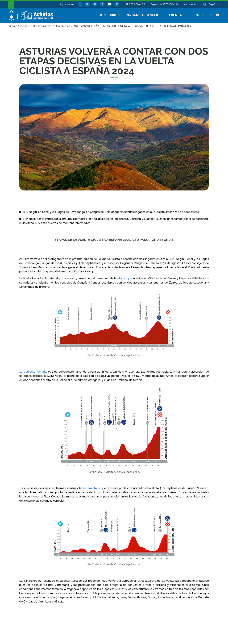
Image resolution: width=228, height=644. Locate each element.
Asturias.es (190, 4)
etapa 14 (123, 278)
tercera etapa (91, 488)
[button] (214, 4)
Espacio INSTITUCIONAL (165, 4)
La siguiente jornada (33, 372)
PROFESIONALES (135, 4)
